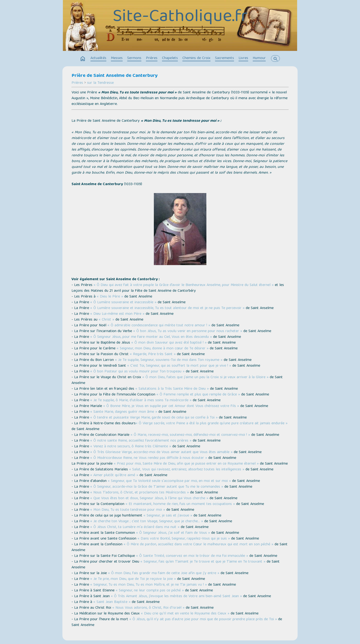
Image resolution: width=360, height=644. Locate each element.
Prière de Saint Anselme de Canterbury (115, 76)
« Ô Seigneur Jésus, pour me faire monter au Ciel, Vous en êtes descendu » (151, 337)
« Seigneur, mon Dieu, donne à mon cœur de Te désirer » (163, 349)
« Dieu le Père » (110, 297)
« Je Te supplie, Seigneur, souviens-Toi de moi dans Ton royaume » (169, 360)
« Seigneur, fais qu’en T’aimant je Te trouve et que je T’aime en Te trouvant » (203, 562)
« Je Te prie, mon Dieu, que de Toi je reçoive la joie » (133, 579)
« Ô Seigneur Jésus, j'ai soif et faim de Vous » (173, 533)
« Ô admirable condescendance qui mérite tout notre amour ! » (159, 326)
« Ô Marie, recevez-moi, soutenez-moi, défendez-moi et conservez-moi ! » (190, 435)
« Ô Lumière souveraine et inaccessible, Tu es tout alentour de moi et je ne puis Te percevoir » (167, 308)
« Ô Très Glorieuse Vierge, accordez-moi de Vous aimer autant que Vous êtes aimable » (161, 452)
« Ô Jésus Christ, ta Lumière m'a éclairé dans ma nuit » (135, 527)
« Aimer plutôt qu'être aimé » (114, 475)
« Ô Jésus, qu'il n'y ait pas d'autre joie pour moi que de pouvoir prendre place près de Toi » (203, 620)
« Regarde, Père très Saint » (153, 354)
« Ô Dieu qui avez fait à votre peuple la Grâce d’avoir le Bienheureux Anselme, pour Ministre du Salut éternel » (184, 285)
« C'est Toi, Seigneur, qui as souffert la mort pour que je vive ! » (179, 366)
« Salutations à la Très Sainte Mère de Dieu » (172, 389)
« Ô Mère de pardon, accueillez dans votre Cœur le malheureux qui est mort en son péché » (198, 545)
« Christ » (106, 320)
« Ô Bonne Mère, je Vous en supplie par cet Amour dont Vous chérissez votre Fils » (171, 406)
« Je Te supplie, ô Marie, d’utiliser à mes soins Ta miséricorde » (141, 401)
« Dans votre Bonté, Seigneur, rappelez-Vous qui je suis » (184, 539)
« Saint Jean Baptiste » (112, 602)
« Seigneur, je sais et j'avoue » (168, 516)
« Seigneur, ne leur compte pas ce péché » (150, 591)
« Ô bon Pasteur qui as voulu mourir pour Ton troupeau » (137, 372)
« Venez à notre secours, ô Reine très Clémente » (131, 447)
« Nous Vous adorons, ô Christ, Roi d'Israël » (148, 608)
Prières (152, 58)
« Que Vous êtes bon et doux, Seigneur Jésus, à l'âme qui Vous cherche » (149, 498)
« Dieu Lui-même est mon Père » (117, 314)
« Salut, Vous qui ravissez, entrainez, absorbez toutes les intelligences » (187, 470)
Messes (117, 58)
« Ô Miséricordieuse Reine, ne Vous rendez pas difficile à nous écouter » (149, 458)
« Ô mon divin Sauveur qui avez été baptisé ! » (169, 343)
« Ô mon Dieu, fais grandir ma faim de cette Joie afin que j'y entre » (164, 573)
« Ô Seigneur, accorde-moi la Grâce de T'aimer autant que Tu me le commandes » (157, 487)
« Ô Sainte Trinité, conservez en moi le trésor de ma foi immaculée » (192, 556)
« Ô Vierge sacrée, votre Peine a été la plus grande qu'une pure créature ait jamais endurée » (212, 424)
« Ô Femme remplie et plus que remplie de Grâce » (198, 395)
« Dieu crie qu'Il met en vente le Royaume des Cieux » (185, 614)
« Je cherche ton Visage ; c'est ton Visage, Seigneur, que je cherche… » (147, 522)
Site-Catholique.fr (180, 17)
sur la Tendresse (100, 83)
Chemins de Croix (196, 58)
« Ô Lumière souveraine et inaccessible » (123, 303)
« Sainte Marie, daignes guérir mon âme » (124, 412)
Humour (259, 58)
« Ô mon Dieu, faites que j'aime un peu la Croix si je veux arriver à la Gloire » (205, 377)
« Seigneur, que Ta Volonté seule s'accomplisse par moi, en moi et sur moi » (169, 481)
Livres (243, 58)
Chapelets (170, 58)
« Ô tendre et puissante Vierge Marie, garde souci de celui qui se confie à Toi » (154, 418)
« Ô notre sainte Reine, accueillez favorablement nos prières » (141, 441)
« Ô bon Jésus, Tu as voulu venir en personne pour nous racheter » (188, 331)
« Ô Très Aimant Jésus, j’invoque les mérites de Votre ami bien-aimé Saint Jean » (176, 596)
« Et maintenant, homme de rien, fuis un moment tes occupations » (180, 504)
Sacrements (225, 58)
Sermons (134, 58)
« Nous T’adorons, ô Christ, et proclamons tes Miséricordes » (140, 493)
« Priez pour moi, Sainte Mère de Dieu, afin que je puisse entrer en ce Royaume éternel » (186, 464)
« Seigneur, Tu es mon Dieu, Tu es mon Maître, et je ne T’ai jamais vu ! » (149, 585)
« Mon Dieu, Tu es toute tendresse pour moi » (128, 510)
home (83, 59)
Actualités (98, 58)
